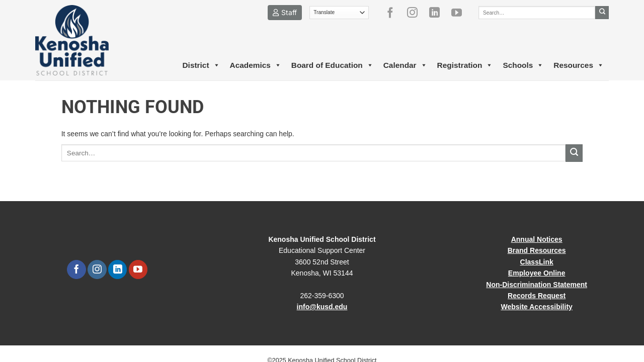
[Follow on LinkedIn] (438, 13)
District (201, 65)
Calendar (405, 65)
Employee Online (537, 273)
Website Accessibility (536, 307)
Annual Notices (537, 239)
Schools (523, 65)
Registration (465, 65)
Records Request (537, 296)
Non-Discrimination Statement (537, 285)
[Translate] (339, 13)
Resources (579, 65)
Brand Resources (537, 250)
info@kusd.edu (322, 307)
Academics (256, 65)
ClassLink (537, 262)
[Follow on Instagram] (416, 13)
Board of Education (332, 65)
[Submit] (602, 13)
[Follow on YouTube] (460, 13)
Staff (285, 12)
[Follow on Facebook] (394, 13)
